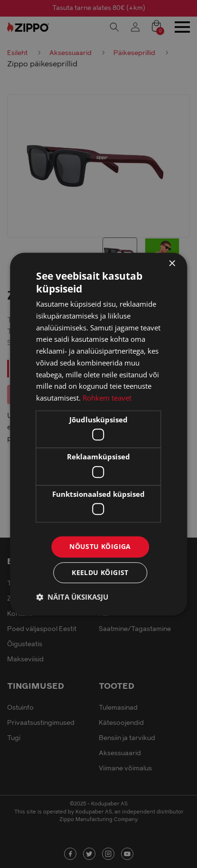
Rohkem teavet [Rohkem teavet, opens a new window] (107, 398)
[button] (72, 597)
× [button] (172, 264)
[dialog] (98, 434)
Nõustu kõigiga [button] (100, 547)
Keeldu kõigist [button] (100, 572)
